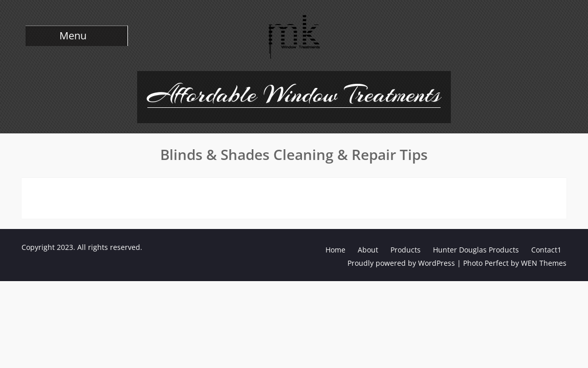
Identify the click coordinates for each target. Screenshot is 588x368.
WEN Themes (544, 263)
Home (335, 250)
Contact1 (546, 250)
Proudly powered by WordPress (401, 263)
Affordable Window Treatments (294, 94)
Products (406, 250)
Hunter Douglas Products (476, 250)
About (368, 250)
